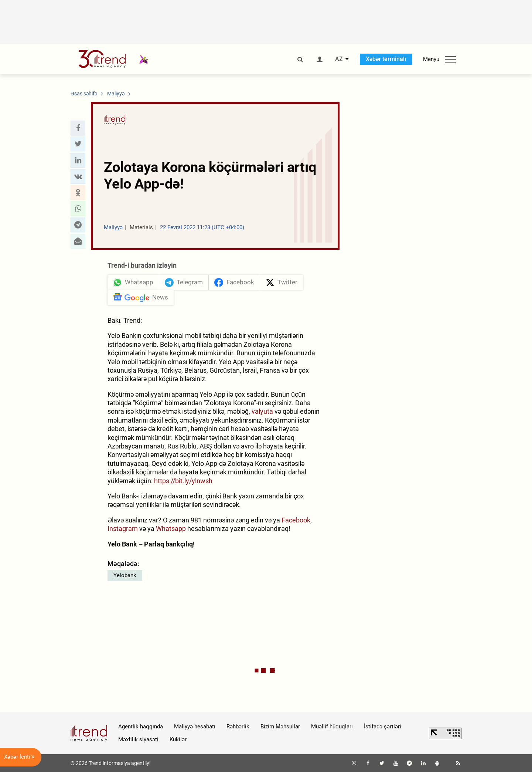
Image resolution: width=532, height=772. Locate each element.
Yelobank (125, 575)
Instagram (123, 529)
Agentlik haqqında (141, 727)
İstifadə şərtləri (383, 727)
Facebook (296, 520)
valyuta (262, 411)
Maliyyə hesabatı (195, 727)
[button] (78, 128)
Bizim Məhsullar (280, 727)
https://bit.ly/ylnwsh (183, 481)
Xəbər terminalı (386, 59)
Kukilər (178, 739)
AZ (339, 59)
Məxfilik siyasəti (138, 739)
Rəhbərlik (238, 727)
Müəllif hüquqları (332, 727)
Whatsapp (171, 529)
